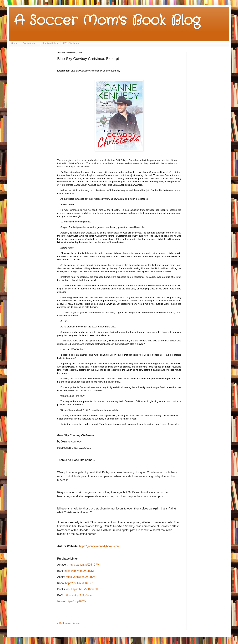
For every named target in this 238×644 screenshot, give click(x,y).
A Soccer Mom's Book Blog (107, 21)
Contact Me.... (30, 43)
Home (14, 43)
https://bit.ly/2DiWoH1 (78, 601)
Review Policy (50, 43)
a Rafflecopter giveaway (69, 623)
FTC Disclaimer (71, 43)
